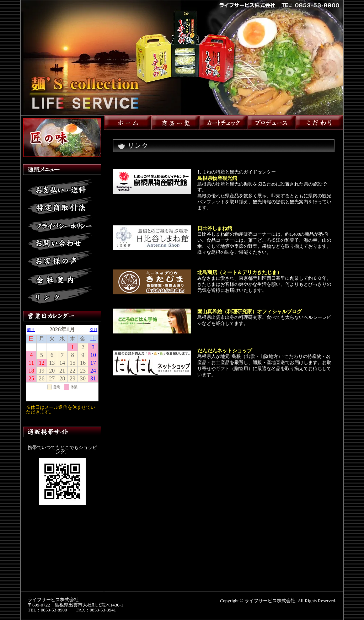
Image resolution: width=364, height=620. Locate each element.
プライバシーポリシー (60, 224)
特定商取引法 (60, 206)
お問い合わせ (60, 242)
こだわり (319, 122)
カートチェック (223, 122)
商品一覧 (176, 122)
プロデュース (271, 122)
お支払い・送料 (60, 188)
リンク (60, 295)
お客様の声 (60, 260)
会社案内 (60, 277)
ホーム (128, 122)
